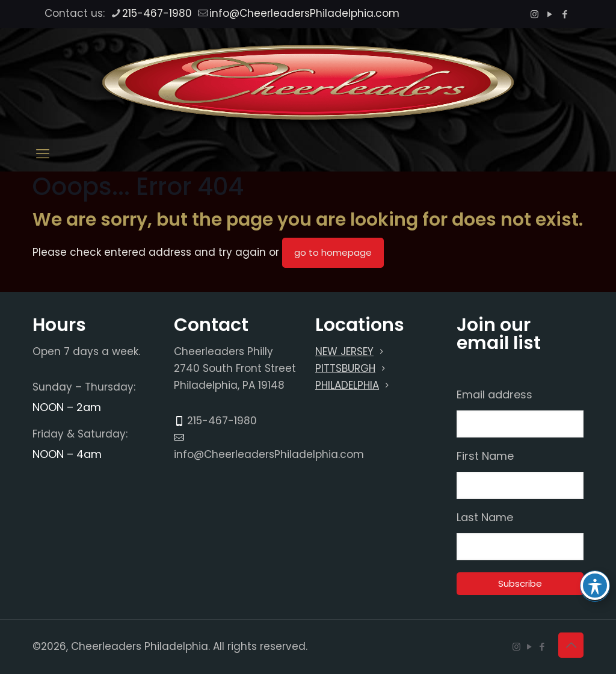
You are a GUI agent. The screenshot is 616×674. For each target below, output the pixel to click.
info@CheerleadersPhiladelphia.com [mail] (304, 13)
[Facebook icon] (565, 14)
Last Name (485, 518)
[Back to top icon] (571, 645)
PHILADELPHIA (347, 385)
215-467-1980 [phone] (157, 13)
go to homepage (333, 252)
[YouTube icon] (550, 14)
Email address (494, 395)
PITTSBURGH (345, 368)
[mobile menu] (43, 154)
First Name (485, 456)
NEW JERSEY (344, 351)
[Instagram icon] (534, 14)
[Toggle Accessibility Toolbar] (595, 586)
